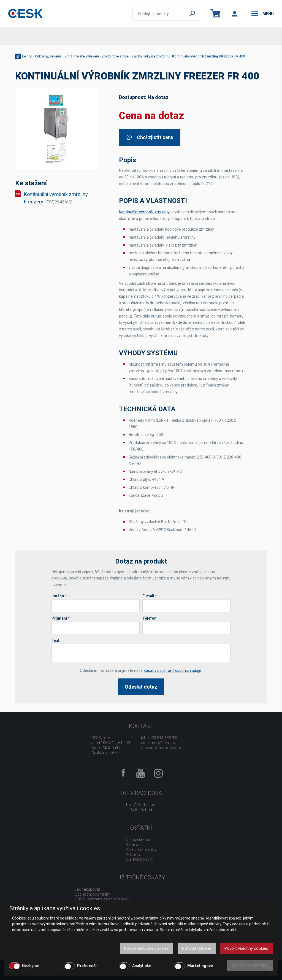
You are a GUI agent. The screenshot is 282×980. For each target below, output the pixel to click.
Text (55, 641)
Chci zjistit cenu (150, 137)
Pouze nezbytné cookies (147, 948)
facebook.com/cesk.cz (161, 748)
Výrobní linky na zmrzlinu (150, 56)
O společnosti (138, 840)
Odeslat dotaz (141, 687)
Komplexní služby (141, 849)
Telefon (149, 618)
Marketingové (200, 966)
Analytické (142, 966)
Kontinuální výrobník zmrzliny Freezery (56, 198)
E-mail (150, 596)
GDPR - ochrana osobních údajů (103, 899)
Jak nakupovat (87, 889)
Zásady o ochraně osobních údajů (172, 670)
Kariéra (132, 844)
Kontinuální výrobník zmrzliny (144, 212)
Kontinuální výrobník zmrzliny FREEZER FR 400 (209, 56)
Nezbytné (31, 966)
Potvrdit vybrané (197, 948)
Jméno (59, 596)
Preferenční (88, 966)
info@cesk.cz (164, 743)
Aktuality (133, 854)
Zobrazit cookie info (250, 965)
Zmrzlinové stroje (115, 56)
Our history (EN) (140, 859)
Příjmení (61, 618)
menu (263, 13)
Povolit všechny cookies (246, 948)
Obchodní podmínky (92, 894)
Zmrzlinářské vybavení (82, 56)
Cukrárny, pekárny (48, 56)
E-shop (27, 56)
